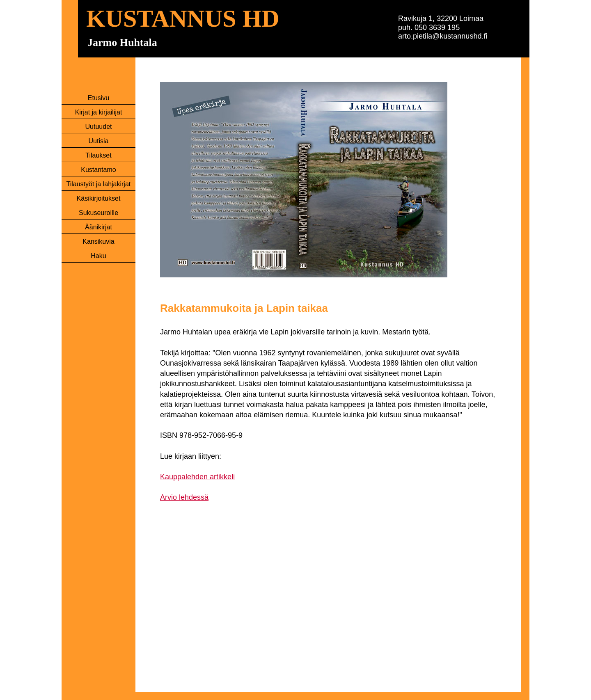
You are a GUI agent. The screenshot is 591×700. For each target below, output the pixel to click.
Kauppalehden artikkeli (197, 477)
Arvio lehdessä (184, 497)
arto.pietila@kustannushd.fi (443, 36)
